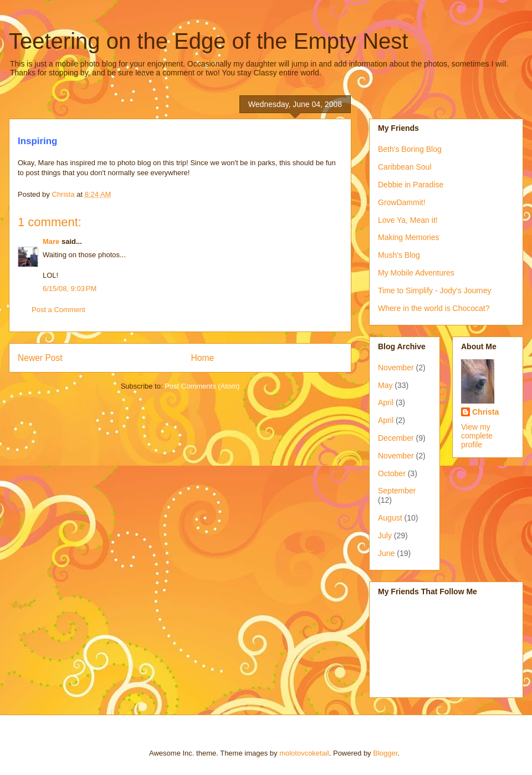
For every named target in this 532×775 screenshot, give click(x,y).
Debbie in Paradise (411, 185)
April (386, 402)
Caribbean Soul (405, 167)
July (385, 536)
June (386, 553)
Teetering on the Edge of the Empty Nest (208, 41)
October (392, 473)
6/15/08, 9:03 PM (70, 289)
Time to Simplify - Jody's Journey (434, 290)
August (390, 518)
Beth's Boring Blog (410, 149)
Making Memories (408, 237)
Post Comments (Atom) (202, 386)
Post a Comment (58, 310)
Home (203, 358)
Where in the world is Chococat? (434, 308)
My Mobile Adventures (416, 273)
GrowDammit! (402, 202)
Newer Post (40, 358)
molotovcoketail (304, 753)
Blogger (385, 753)
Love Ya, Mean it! (408, 220)
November (396, 368)
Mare (51, 241)
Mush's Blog (399, 255)
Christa (485, 412)
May (385, 385)
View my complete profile (477, 436)
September (397, 491)
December (396, 438)
